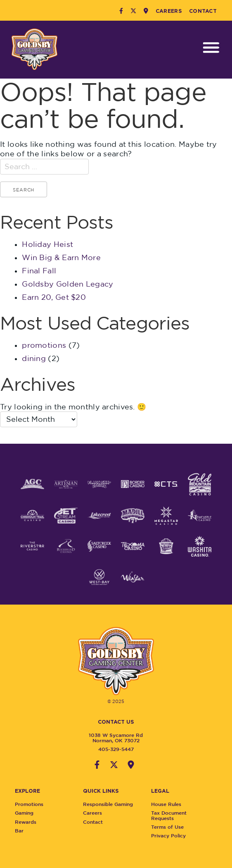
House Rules (169, 804)
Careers (169, 11)
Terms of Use (171, 827)
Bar (22, 831)
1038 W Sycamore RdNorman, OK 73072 (113, 738)
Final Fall (39, 271)
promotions (44, 345)
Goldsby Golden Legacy (67, 284)
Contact (203, 11)
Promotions (32, 804)
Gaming (27, 813)
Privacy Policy (172, 836)
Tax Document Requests (172, 815)
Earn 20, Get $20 (54, 297)
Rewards (28, 822)
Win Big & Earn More (61, 257)
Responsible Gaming (111, 804)
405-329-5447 (113, 749)
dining (34, 358)
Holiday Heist (47, 244)
